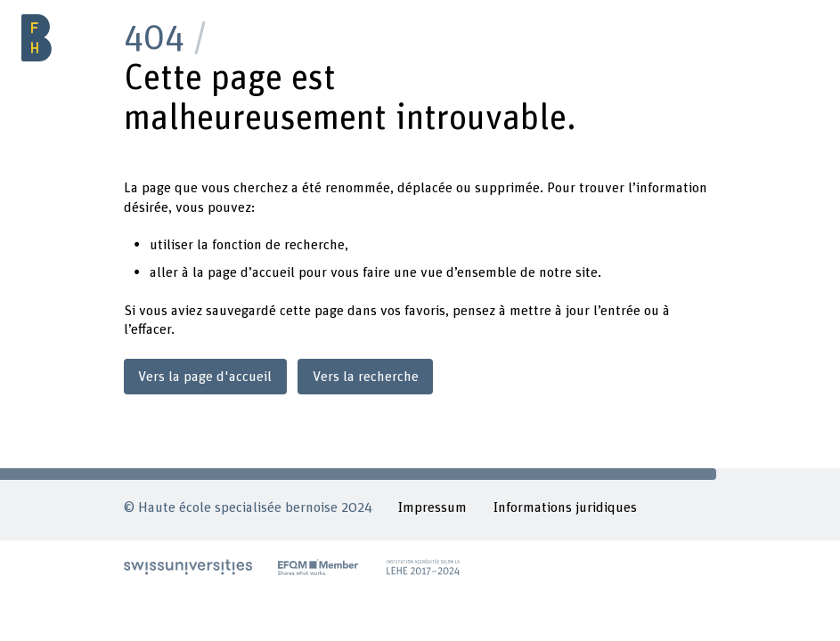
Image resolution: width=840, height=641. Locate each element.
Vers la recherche (366, 377)
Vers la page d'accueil (205, 377)
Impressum (432, 507)
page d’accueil (251, 272)
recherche (314, 245)
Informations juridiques (565, 507)
